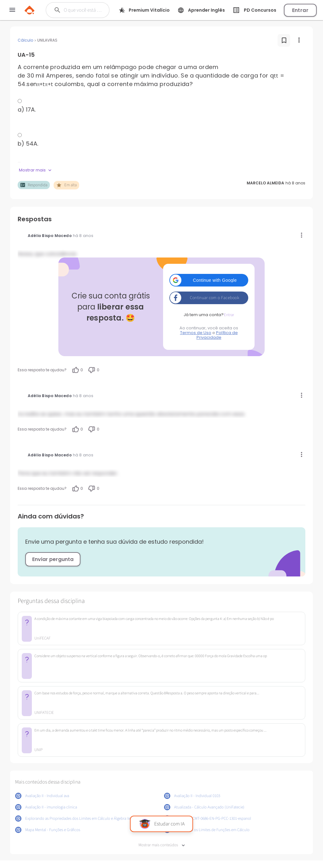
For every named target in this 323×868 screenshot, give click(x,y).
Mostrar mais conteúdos (162, 845)
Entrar (300, 10)
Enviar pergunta (53, 559)
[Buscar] (83, 10)
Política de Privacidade (217, 335)
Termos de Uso (196, 333)
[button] (209, 280)
